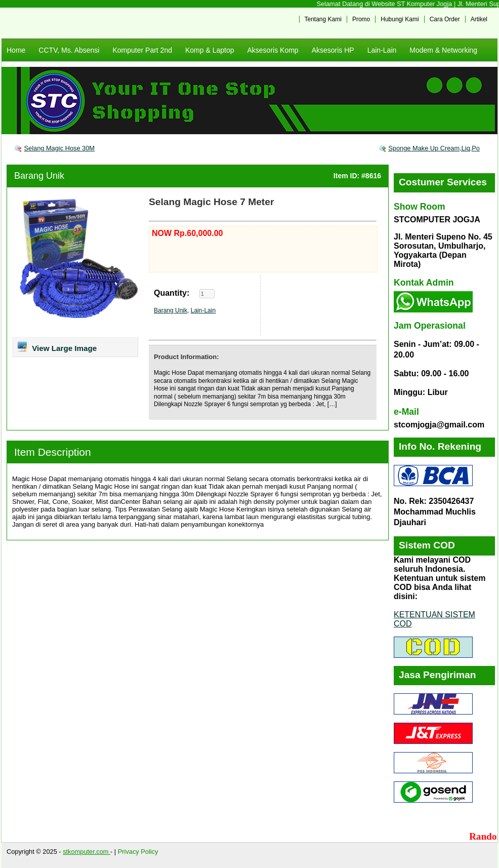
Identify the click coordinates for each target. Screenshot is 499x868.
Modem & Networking (443, 50)
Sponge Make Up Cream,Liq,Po (434, 148)
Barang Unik (39, 176)
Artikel (479, 19)
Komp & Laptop (210, 50)
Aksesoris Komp (273, 50)
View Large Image (56, 346)
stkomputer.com (87, 852)
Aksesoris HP (333, 50)
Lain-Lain (382, 50)
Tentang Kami (323, 19)
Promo (361, 19)
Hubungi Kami (400, 19)
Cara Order (445, 19)
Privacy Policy (138, 852)
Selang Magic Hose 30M (59, 148)
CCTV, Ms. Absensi (69, 50)
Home (16, 50)
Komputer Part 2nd (142, 50)
